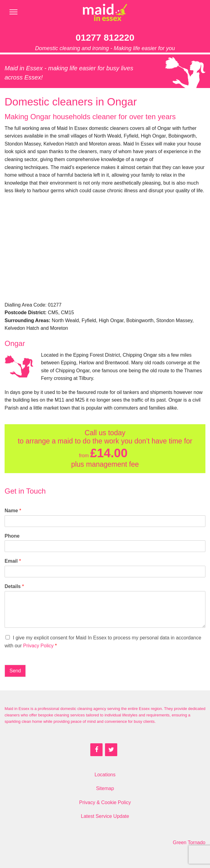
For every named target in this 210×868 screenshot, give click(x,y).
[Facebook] (96, 750)
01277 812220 (105, 37)
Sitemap (105, 788)
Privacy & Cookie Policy (105, 802)
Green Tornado (189, 842)
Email (13, 561)
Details (14, 586)
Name (13, 511)
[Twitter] (111, 750)
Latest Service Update (105, 816)
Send (15, 671)
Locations (105, 775)
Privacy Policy (38, 646)
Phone (12, 536)
